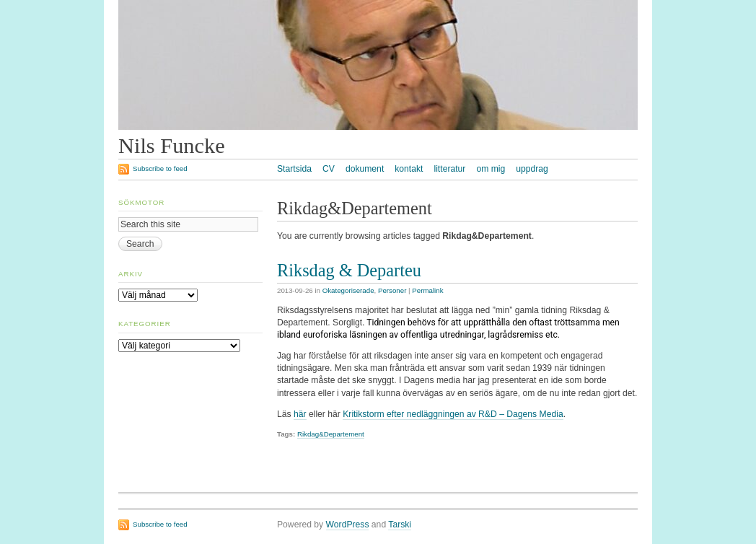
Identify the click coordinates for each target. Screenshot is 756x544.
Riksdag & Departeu (349, 270)
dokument (365, 169)
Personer (392, 290)
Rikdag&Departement (331, 434)
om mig (491, 169)
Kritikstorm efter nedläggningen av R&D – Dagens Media (453, 414)
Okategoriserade (348, 290)
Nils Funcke (172, 146)
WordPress (348, 525)
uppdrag (532, 169)
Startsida (294, 169)
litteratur (449, 169)
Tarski (400, 525)
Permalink (427, 290)
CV (329, 169)
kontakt (409, 169)
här (300, 414)
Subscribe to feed (160, 168)
